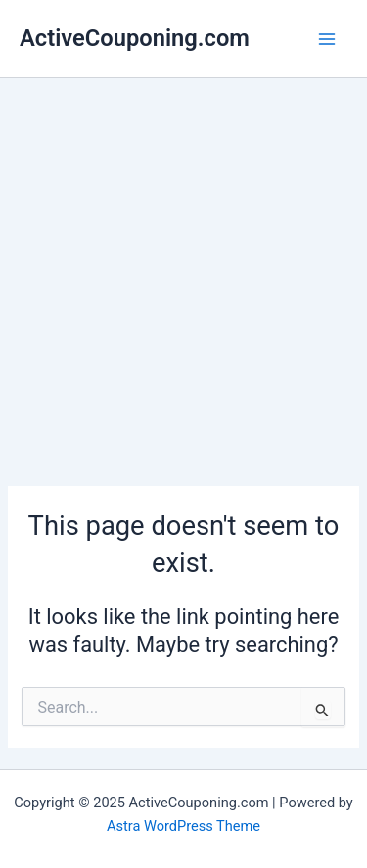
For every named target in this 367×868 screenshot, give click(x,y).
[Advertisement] (183, 271)
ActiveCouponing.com (135, 38)
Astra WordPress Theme (183, 826)
